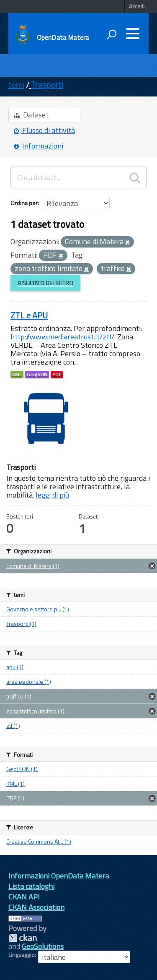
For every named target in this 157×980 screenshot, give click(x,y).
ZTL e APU (29, 315)
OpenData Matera (63, 37)
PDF (57, 375)
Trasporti (47, 85)
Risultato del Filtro (45, 283)
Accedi (137, 6)
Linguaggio (22, 955)
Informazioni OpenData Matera (59, 876)
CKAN (23, 938)
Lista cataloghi (31, 886)
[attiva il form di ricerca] (111, 34)
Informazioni (39, 146)
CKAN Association (36, 907)
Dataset (31, 115)
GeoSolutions (43, 946)
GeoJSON (37, 375)
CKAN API (24, 897)
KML (17, 375)
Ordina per (24, 203)
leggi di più (52, 495)
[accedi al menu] (133, 34)
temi (16, 85)
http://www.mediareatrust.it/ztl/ (62, 337)
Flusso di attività (44, 130)
